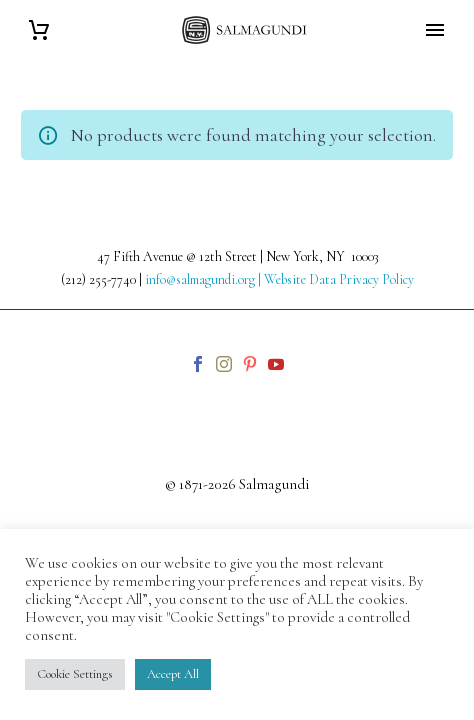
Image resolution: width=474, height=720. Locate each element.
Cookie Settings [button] (75, 674)
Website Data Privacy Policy (339, 279)
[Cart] (39, 30)
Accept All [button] (173, 674)
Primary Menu (435, 30)
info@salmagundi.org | (204, 279)
